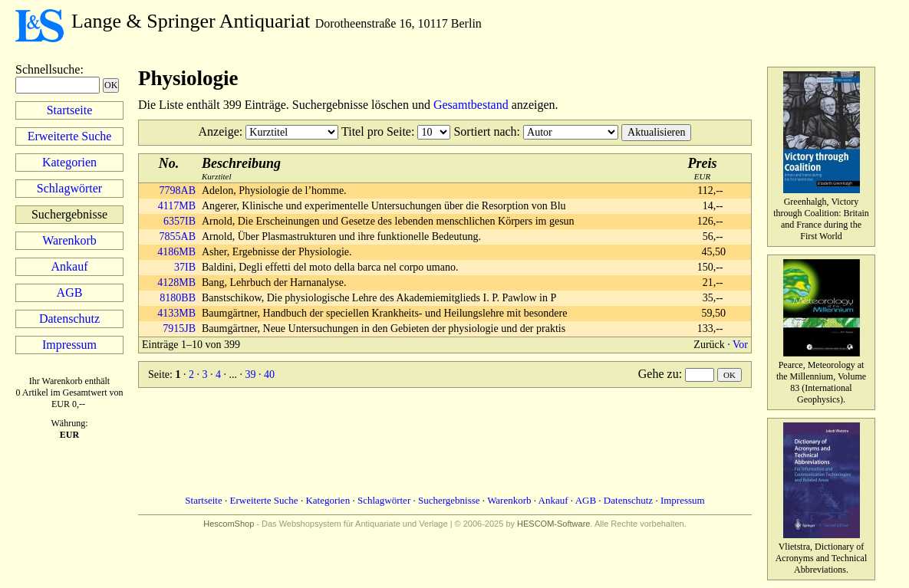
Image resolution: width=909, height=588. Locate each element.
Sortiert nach (485, 131)
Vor (740, 345)
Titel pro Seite (376, 131)
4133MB (176, 313)
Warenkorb (69, 240)
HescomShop (229, 524)
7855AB (178, 237)
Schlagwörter (69, 188)
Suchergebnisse (449, 500)
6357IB (179, 221)
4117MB (177, 206)
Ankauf (70, 266)
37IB (185, 267)
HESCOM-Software (553, 524)
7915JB (179, 328)
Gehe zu (659, 374)
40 (269, 374)
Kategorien (69, 162)
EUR (703, 168)
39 (250, 374)
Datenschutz (69, 319)
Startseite (70, 110)
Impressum (69, 345)
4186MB (176, 252)
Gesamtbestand (471, 105)
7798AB (178, 191)
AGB (70, 292)
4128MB (176, 283)
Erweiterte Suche (70, 136)
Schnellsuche (48, 69)
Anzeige (219, 131)
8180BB (178, 298)
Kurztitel (241, 168)
